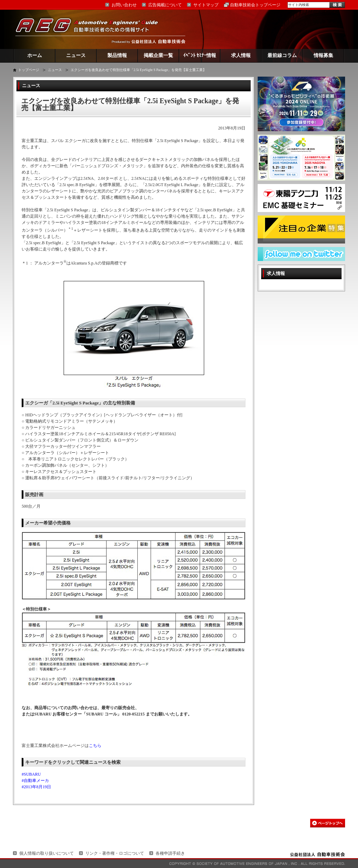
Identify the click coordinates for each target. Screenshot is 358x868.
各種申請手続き (170, 853)
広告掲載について (165, 5)
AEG (91, 29)
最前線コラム (282, 55)
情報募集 (323, 55)
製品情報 (117, 55)
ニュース (76, 55)
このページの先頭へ (328, 823)
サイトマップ (206, 5)
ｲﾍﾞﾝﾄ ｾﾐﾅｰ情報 (200, 55)
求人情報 (241, 55)
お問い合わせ (124, 5)
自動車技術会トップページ (255, 5)
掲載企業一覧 (158, 55)
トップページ (29, 70)
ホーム (35, 55)
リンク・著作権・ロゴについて (115, 853)
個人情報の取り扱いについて (46, 853)
